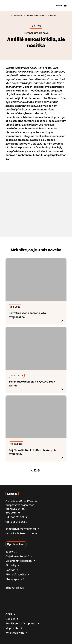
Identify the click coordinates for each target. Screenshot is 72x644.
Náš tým (10, 570)
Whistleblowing (15, 633)
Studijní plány (14, 579)
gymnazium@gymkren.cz (21, 529)
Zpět (37, 471)
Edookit (10, 552)
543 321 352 (18, 517)
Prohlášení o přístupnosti (21, 623)
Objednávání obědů (17, 556)
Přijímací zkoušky (16, 574)
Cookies (10, 619)
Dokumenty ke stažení (19, 561)
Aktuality (18, 16)
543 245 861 (18, 522)
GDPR (9, 614)
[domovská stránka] (19, 6)
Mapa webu (12, 628)
